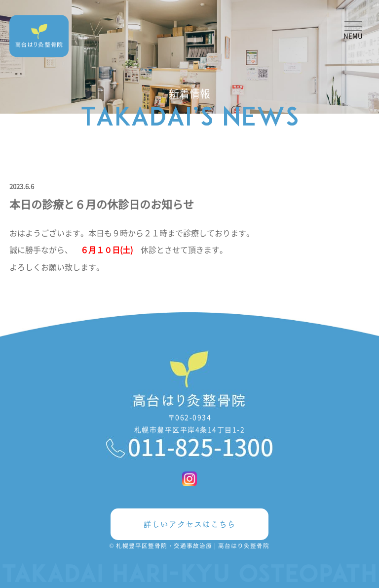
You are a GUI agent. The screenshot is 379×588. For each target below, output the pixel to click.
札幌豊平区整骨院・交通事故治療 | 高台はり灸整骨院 (193, 546)
